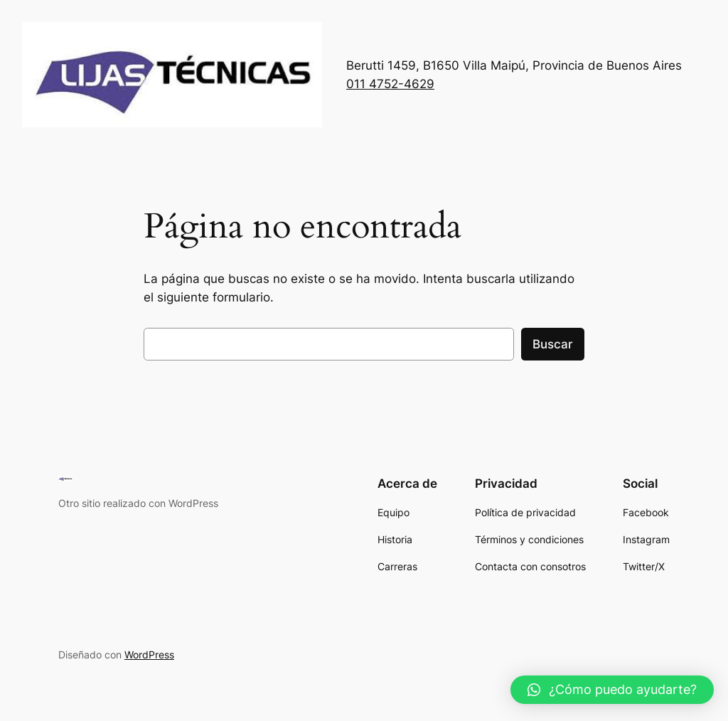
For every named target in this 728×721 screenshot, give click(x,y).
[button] (612, 690)
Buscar (553, 344)
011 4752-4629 (390, 84)
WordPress (149, 655)
